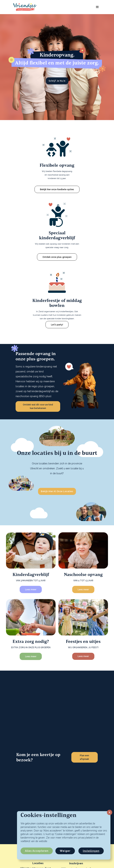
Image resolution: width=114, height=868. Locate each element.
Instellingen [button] (91, 851)
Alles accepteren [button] (37, 851)
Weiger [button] (65, 851)
